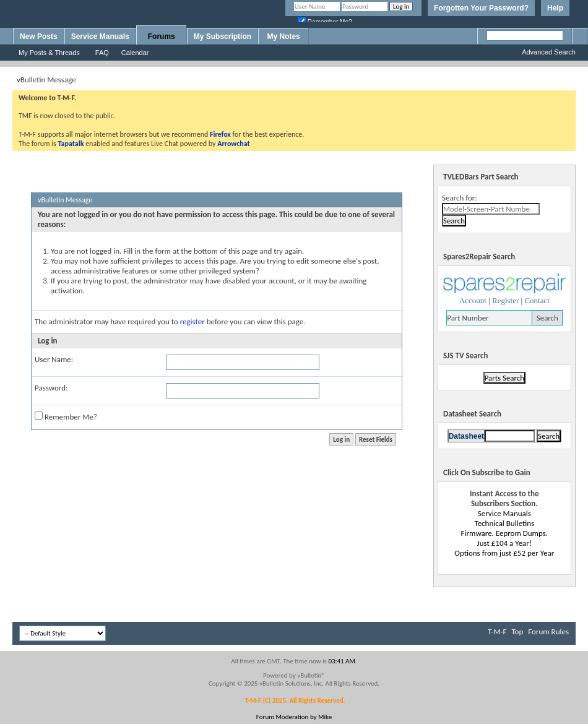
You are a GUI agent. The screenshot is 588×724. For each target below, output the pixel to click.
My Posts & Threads (49, 53)
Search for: (460, 198)
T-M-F (497, 631)
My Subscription (223, 37)
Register (505, 300)
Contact (537, 300)
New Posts (39, 37)
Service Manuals (100, 37)
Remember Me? (66, 416)
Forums (162, 37)
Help (555, 8)
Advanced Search (549, 52)
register (192, 321)
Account (473, 300)
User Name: (54, 359)
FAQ (102, 53)
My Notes (283, 37)
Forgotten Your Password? (481, 8)
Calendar (135, 53)
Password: (51, 388)
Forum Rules (548, 631)
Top (517, 631)
